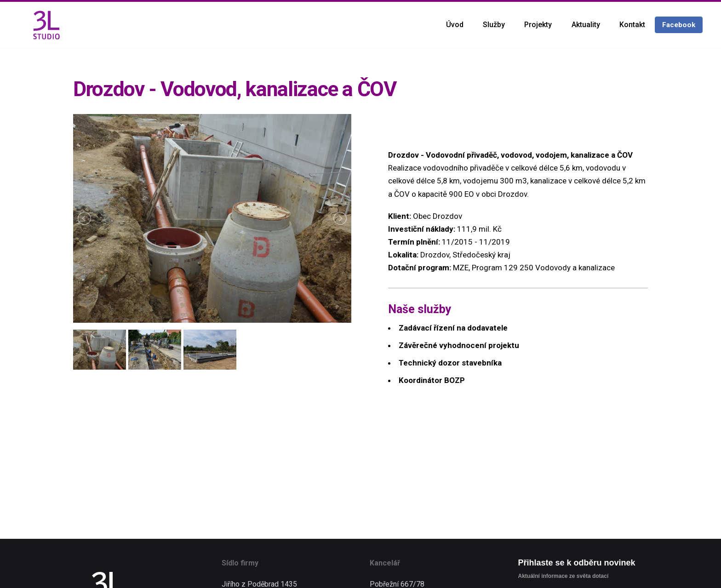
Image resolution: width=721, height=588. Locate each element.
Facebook (679, 25)
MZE (461, 268)
